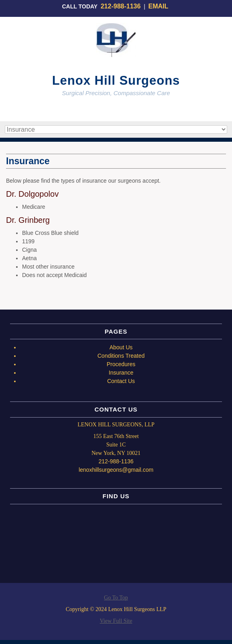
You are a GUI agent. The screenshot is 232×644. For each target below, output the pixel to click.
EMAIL (159, 6)
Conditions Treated (121, 356)
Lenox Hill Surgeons (116, 80)
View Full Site (116, 621)
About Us (121, 347)
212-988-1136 (121, 6)
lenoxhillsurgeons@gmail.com (116, 470)
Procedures (121, 364)
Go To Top (116, 598)
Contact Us (121, 381)
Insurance (121, 373)
